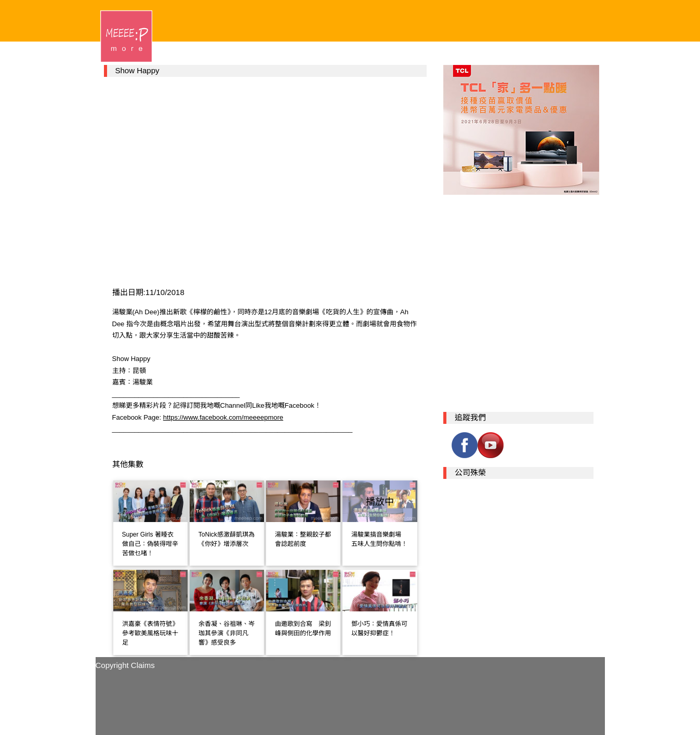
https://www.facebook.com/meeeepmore (223, 417)
